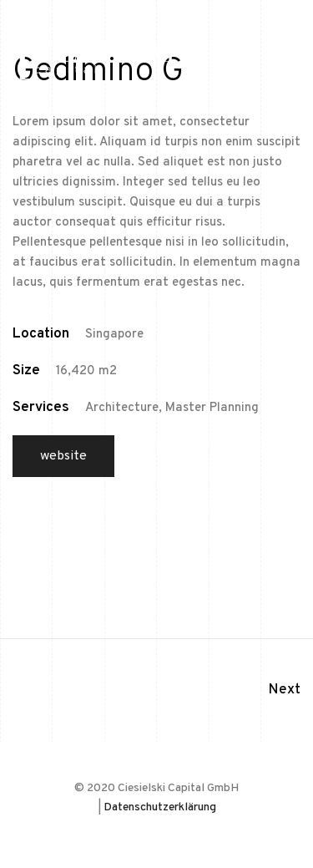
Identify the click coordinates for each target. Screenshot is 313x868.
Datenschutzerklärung (160, 807)
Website (63, 456)
